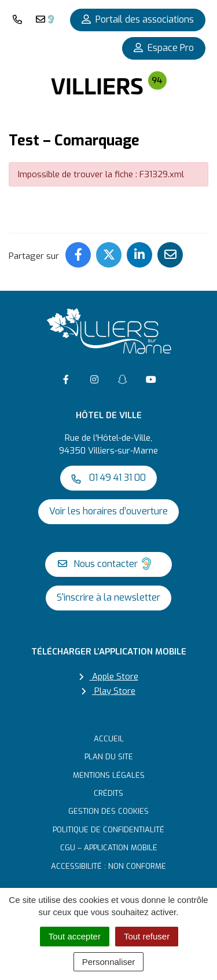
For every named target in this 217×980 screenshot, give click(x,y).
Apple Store (109, 677)
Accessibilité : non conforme (108, 866)
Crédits (108, 793)
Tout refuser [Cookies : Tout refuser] (147, 936)
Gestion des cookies (108, 811)
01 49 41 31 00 (108, 478)
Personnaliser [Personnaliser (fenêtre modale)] (109, 962)
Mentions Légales (109, 775)
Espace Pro (164, 48)
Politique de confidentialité (108, 830)
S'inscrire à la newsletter (108, 597)
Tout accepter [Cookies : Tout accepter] (75, 936)
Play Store (108, 691)
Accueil (109, 739)
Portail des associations (138, 19)
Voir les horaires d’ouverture (108, 511)
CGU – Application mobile (109, 848)
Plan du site (109, 757)
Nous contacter (106, 564)
